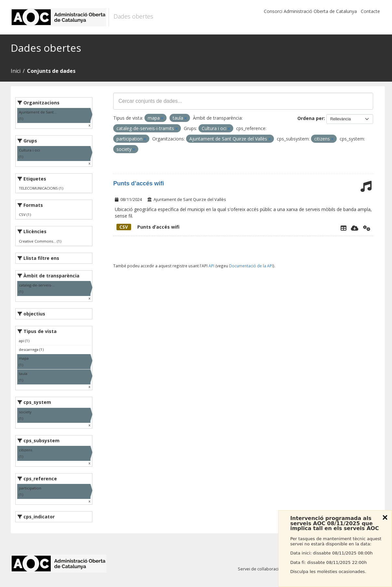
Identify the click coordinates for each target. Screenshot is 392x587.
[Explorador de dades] (344, 228)
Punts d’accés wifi (139, 183)
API (211, 266)
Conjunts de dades (51, 71)
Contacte (370, 11)
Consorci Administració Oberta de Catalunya (310, 11)
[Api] (367, 228)
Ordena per (311, 118)
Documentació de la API (251, 266)
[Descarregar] (355, 228)
